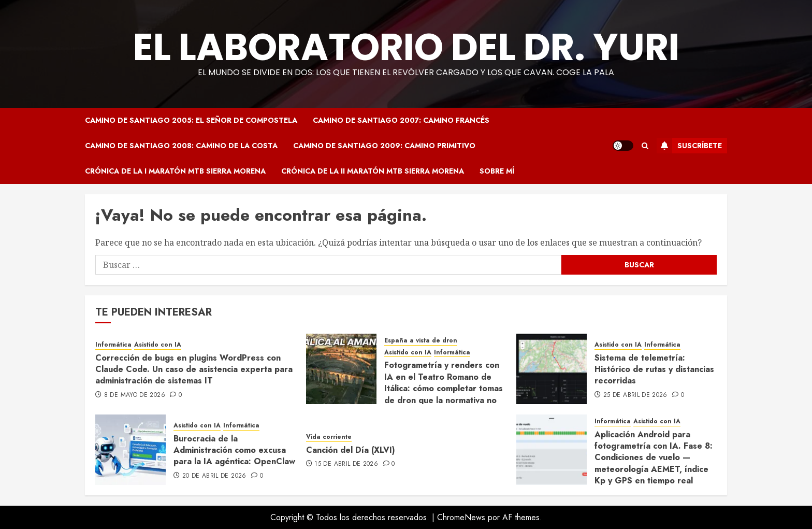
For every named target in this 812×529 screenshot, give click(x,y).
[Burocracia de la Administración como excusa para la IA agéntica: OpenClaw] (130, 450)
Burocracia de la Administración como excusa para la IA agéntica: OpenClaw (234, 450)
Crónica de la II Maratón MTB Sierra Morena (373, 171)
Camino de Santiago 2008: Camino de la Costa (181, 146)
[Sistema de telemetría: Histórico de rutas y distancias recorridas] (552, 369)
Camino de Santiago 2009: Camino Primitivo (384, 146)
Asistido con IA (158, 345)
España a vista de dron (421, 341)
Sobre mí (497, 171)
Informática (113, 345)
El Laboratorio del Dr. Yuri (406, 47)
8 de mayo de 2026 (135, 395)
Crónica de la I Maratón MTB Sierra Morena (175, 171)
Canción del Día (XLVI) (351, 450)
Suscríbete (689, 146)
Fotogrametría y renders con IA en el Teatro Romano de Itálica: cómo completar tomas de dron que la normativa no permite (444, 388)
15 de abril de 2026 (346, 464)
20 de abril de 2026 (214, 476)
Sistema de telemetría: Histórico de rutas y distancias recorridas (654, 369)
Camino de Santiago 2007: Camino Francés (401, 120)
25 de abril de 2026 (635, 395)
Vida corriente (329, 437)
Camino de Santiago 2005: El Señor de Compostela (191, 120)
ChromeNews (461, 517)
